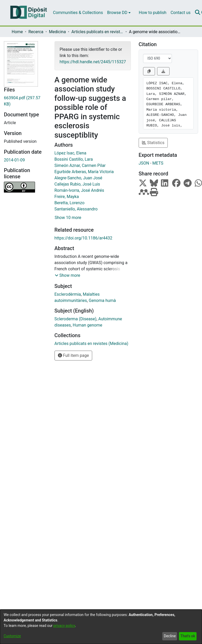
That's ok (188, 636)
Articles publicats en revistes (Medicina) (97, 32)
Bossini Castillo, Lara (74, 159)
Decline (170, 636)
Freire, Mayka (67, 197)
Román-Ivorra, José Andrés (79, 190)
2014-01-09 (14, 160)
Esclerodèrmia (68, 294)
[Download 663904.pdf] (25, 101)
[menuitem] (119, 13)
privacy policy (64, 626)
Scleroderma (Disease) (76, 319)
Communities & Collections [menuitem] (78, 13)
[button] (68, 275)
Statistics (153, 143)
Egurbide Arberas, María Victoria (84, 172)
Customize (12, 636)
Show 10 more (68, 218)
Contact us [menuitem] (181, 13)
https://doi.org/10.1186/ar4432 (83, 238)
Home (17, 32)
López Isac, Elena (70, 153)
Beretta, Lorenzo (70, 203)
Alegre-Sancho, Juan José (78, 178)
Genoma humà (102, 300)
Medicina (57, 32)
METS (158, 163)
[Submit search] (198, 13)
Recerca (36, 32)
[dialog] (101, 627)
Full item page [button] (73, 355)
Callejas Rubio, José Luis (77, 184)
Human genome (87, 325)
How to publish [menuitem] (153, 13)
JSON (144, 163)
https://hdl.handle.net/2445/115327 (93, 62)
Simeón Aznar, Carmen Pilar (80, 165)
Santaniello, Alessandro (76, 209)
